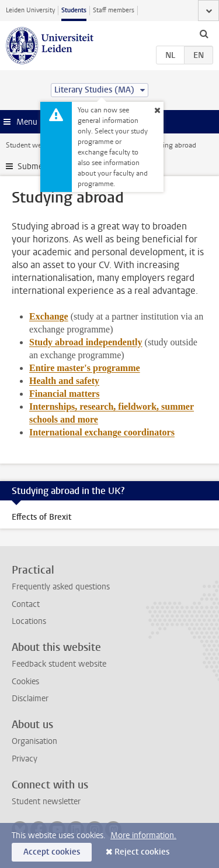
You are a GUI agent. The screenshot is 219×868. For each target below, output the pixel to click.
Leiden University (30, 10)
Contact (26, 604)
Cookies (25, 682)
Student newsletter (46, 802)
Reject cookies (142, 852)
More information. (143, 836)
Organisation (34, 741)
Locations (29, 621)
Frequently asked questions (61, 587)
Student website (31, 145)
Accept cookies (52, 852)
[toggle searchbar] (204, 33)
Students (74, 10)
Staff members (114, 10)
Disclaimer (30, 699)
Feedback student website (59, 664)
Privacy (25, 759)
